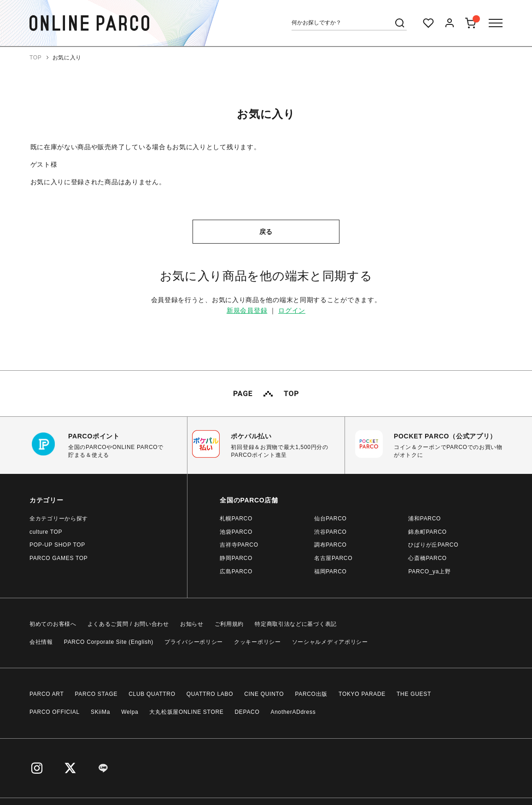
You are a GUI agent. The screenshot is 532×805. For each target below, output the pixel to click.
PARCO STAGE (96, 694)
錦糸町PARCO (427, 532)
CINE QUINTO (264, 694)
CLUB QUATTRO (152, 694)
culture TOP (46, 532)
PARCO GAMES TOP (59, 558)
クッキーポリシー (257, 642)
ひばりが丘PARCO (433, 545)
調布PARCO (330, 545)
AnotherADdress (293, 712)
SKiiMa (100, 712)
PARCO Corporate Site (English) (109, 642)
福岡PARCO (330, 572)
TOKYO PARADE (362, 694)
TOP (36, 58)
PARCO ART (47, 694)
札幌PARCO (236, 519)
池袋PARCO (236, 532)
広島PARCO (236, 572)
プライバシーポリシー (194, 642)
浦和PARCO (424, 519)
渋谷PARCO (330, 532)
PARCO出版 (311, 694)
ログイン (292, 310)
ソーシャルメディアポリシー (330, 642)
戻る (266, 232)
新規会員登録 (247, 310)
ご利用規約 (229, 624)
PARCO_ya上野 (429, 572)
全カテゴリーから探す (59, 519)
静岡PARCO (236, 558)
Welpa (130, 712)
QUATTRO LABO (210, 694)
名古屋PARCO (333, 558)
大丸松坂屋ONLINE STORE (186, 712)
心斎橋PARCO (427, 558)
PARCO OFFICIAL (55, 712)
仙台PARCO (330, 519)
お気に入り (67, 58)
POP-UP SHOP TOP (57, 545)
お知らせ (192, 624)
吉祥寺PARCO (239, 545)
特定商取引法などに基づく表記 (296, 624)
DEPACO (247, 712)
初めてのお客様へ (53, 624)
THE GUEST (414, 694)
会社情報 (41, 642)
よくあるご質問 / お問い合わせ (128, 624)
